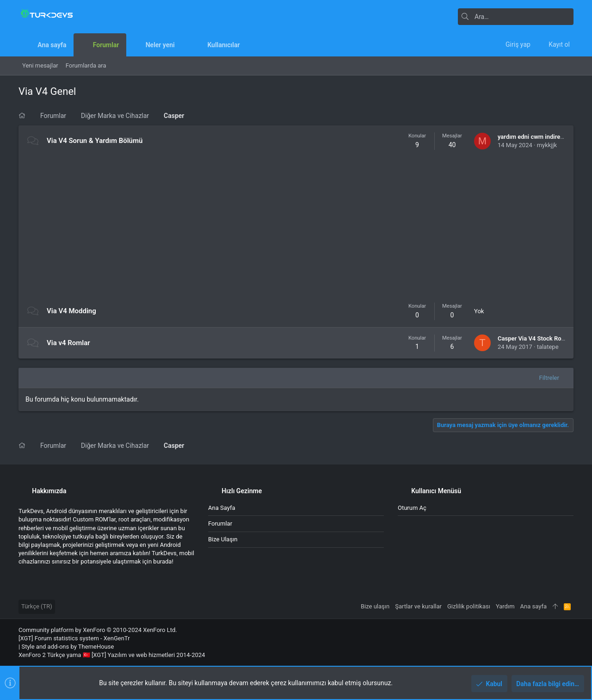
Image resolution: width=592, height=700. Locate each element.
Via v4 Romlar (68, 343)
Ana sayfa (222, 508)
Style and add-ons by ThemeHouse (68, 647)
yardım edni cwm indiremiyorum (541, 137)
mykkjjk (547, 145)
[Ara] (516, 17)
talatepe (548, 347)
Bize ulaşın (223, 539)
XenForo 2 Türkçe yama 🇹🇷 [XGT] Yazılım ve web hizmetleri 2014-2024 (112, 655)
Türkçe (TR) (37, 606)
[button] (182, 45)
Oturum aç (412, 508)
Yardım (505, 606)
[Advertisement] (296, 226)
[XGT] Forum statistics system (74, 638)
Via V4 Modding (71, 311)
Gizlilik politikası (469, 606)
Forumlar (220, 523)
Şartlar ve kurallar (418, 606)
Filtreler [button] (549, 378)
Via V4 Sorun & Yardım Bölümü (95, 141)
